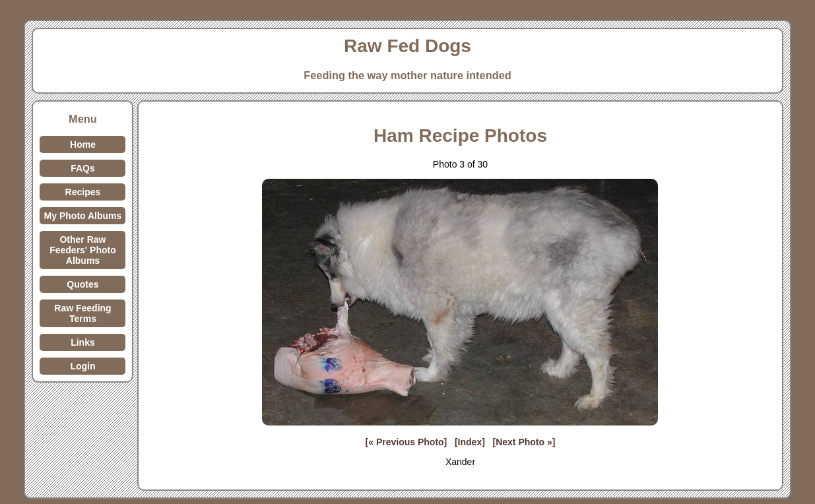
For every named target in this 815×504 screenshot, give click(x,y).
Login (82, 366)
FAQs (83, 168)
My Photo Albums (83, 216)
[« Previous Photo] (407, 442)
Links (83, 342)
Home (83, 144)
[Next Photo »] (524, 442)
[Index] (470, 442)
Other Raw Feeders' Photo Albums (83, 250)
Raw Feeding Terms (82, 313)
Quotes (82, 284)
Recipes (83, 192)
